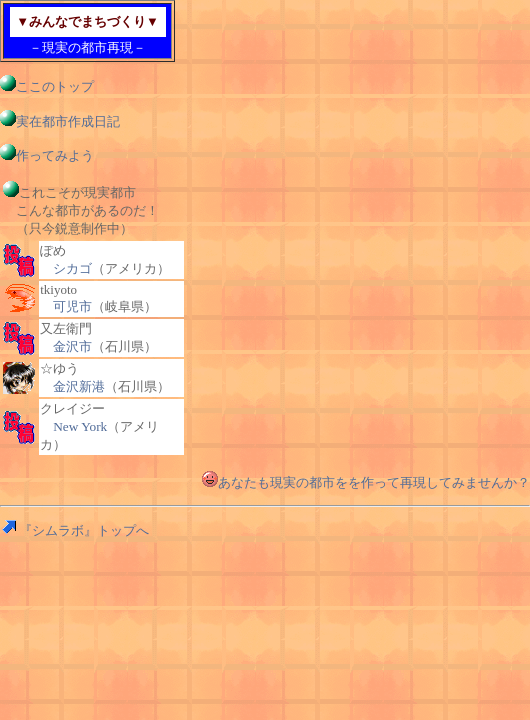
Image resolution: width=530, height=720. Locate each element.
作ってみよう (47, 155)
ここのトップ (47, 86)
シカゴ (72, 268)
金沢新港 (79, 386)
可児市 (72, 306)
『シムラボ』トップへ (74, 530)
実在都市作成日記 (60, 121)
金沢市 (72, 346)
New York (80, 426)
